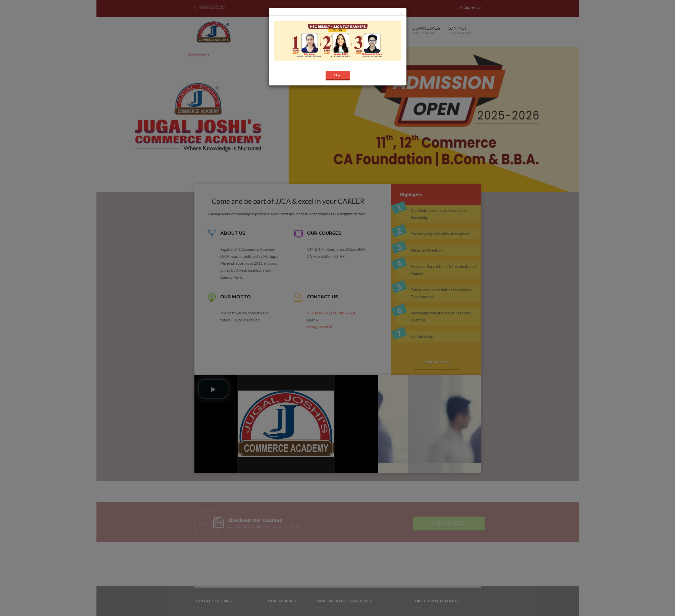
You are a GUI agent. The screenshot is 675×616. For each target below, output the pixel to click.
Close (338, 75)
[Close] (401, 13)
